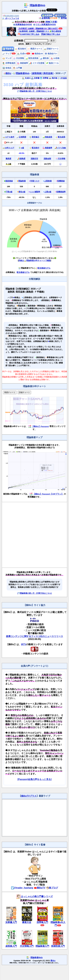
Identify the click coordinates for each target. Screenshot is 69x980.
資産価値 (9, 181)
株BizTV (40, 888)
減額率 (35, 192)
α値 (23, 148)
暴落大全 (27, 922)
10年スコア (10, 148)
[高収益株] (48, 73)
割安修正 (35, 137)
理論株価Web (37, 5)
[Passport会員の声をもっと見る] (34, 779)
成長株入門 (11, 946)
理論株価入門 (42, 946)
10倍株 (55, 58)
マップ (7, 54)
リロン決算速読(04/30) (44, 24)
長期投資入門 (58, 946)
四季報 (44, 78)
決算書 (35, 78)
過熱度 (23, 159)
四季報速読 (9, 63)
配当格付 (21, 49)
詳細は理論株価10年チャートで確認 (34, 260)
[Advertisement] (33, 535)
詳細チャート (51, 49)
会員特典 (44, 18)
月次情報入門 (27, 946)
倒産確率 (23, 63)
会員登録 (47, 15)
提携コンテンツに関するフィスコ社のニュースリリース (34, 636)
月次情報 (19, 58)
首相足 (7, 68)
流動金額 (47, 159)
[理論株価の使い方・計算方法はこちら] (34, 91)
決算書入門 (11, 922)
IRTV (24, 644)
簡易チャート (35, 49)
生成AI (22, 54)
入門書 (18, 68)
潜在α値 (22, 192)
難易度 (8, 159)
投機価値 (61, 181)
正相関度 (23, 137)
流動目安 (34, 159)
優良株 (44, 58)
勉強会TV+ (51, 54)
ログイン (60, 15)
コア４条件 (10, 137)
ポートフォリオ (11, 18)
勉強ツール (52, 63)
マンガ (7, 58)
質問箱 (62, 18)
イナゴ (62, 148)
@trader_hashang (22, 888)
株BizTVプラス (29, 796)
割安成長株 (32, 58)
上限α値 (48, 192)
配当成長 (62, 137)
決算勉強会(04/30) (23, 24)
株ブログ (52, 888)
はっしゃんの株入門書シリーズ (34, 896)
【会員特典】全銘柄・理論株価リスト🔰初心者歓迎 (39, 31)
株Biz (7, 73)
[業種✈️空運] (51, 22)
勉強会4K (38, 54)
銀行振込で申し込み (51, 34)
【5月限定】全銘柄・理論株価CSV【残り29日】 (38, 29)
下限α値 (9, 192)
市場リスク (35, 181)
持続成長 (48, 137)
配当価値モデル (43, 268)
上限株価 (48, 181)
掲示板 (53, 78)
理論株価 (8, 49)
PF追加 (62, 78)
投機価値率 (61, 192)
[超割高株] (37, 73)
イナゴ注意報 (37, 63)
